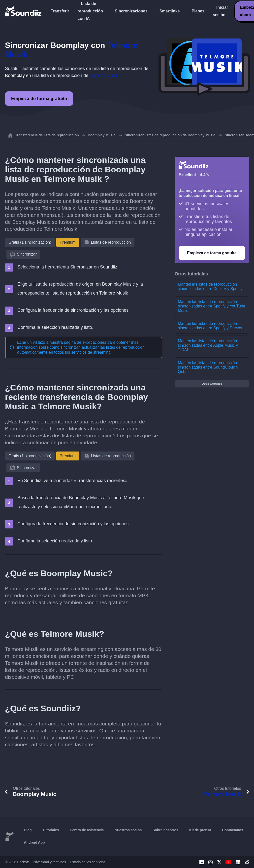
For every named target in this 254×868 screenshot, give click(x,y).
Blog (28, 830)
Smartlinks (170, 11)
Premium (68, 242)
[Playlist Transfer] (24, 11)
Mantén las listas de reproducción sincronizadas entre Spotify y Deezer (210, 326)
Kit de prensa (200, 830)
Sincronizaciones (131, 11)
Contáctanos (233, 830)
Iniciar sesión (220, 11)
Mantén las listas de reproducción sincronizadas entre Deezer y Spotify (210, 286)
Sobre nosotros (165, 830)
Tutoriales (51, 830)
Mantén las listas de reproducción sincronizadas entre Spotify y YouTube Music (212, 306)
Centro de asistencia (87, 830)
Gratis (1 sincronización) (30, 242)
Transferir (60, 11)
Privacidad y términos (49, 862)
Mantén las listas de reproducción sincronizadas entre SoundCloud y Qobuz (208, 367)
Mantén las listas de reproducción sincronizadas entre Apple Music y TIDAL (208, 345)
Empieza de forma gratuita (39, 99)
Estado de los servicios (88, 862)
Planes (198, 11)
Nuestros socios (128, 830)
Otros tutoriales (212, 384)
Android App (34, 842)
